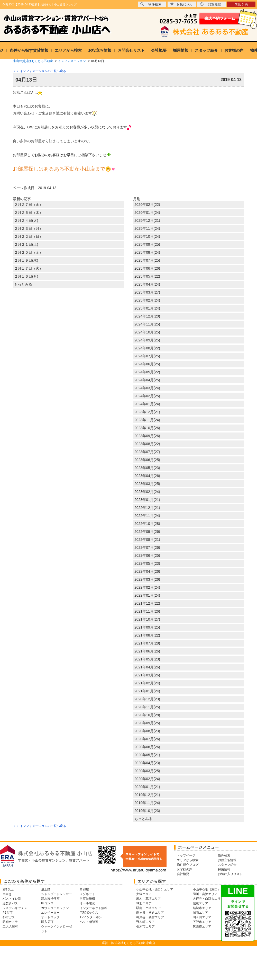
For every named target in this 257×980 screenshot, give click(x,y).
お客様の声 (234, 50)
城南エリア (200, 913)
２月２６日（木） (29, 213)
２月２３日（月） (29, 228)
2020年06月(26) (147, 747)
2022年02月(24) (147, 587)
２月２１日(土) (26, 244)
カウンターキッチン (55, 908)
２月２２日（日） (29, 236)
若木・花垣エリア (149, 899)
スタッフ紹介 (206, 50)
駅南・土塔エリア (149, 908)
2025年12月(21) (147, 220)
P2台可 (8, 913)
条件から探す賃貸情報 (29, 50)
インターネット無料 (94, 908)
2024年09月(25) (147, 340)
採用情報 (181, 50)
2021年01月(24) (147, 691)
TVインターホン (91, 917)
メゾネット (87, 894)
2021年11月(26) (147, 611)
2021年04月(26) (147, 667)
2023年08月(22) (147, 444)
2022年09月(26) (147, 532)
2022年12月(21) (147, 508)
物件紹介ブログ (188, 865)
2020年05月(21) (147, 755)
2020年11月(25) (147, 707)
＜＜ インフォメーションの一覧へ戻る (39, 71)
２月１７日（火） (29, 268)
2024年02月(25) (147, 396)
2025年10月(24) (147, 236)
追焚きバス (10, 903)
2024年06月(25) (147, 364)
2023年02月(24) (147, 492)
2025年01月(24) (147, 308)
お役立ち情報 (100, 50)
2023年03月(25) (147, 484)
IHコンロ (47, 903)
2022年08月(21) (147, 540)
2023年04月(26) (147, 476)
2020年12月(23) (147, 699)
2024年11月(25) (147, 324)
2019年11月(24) (147, 803)
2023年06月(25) (147, 460)
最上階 (46, 889)
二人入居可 (10, 926)
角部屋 (84, 889)
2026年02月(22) (147, 205)
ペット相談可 (89, 922)
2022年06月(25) (147, 555)
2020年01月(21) (147, 787)
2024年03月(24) (147, 388)
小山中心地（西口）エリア (155, 889)
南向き (7, 894)
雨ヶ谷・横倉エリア (150, 913)
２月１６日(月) (26, 276)
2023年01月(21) (147, 500)
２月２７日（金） (29, 205)
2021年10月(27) (147, 619)
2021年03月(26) (147, 675)
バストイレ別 (12, 899)
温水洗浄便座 (50, 899)
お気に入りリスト (230, 874)
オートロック (50, 917)
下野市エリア (202, 922)
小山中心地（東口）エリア (211, 889)
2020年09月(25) (147, 723)
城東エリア (200, 903)
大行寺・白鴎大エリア (208, 899)
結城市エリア (202, 908)
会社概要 (159, 50)
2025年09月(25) (147, 244)
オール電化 (87, 903)
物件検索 (151, 4)
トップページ (186, 855)
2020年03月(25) (147, 771)
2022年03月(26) (147, 579)
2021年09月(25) (147, 627)
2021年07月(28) (147, 643)
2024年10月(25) (147, 332)
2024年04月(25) (147, 380)
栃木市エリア (145, 926)
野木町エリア (145, 922)
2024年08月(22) (147, 348)
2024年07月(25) (147, 356)
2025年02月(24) (147, 300)
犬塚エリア (144, 894)
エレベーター (50, 913)
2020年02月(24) (147, 779)
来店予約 (241, 4)
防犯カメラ (10, 922)
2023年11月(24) (147, 420)
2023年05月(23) (147, 468)
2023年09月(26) (147, 436)
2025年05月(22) (147, 276)
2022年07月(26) (147, 548)
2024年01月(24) (147, 404)
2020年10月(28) (147, 715)
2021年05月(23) (147, 659)
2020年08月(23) (147, 731)
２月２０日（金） (29, 252)
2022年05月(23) (147, 563)
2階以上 (8, 889)
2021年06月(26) (147, 651)
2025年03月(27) (147, 292)
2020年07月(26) (147, 739)
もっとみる (23, 284)
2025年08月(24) (147, 252)
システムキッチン (15, 908)
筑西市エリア (202, 926)
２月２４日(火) (26, 220)
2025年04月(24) (147, 284)
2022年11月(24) (147, 516)
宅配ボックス (89, 913)
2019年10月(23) (147, 811)
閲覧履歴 (211, 4)
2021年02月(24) (147, 683)
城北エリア (144, 903)
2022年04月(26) (147, 571)
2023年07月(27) (147, 452)
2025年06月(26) (147, 268)
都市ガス (9, 917)
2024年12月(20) (147, 316)
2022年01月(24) (147, 595)
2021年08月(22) (147, 635)
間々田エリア (202, 917)
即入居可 (47, 922)
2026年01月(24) (147, 213)
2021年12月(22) (147, 603)
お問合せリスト (131, 50)
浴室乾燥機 (87, 899)
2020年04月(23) (147, 763)
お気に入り (182, 4)
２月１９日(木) (26, 260)
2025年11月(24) (147, 228)
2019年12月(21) (147, 795)
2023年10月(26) (147, 428)
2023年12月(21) (147, 412)
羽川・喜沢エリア (205, 894)
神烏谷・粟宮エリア (150, 917)
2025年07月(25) (147, 260)
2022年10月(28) (147, 524)
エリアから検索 (68, 50)
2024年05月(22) (147, 372)
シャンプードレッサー (57, 894)
